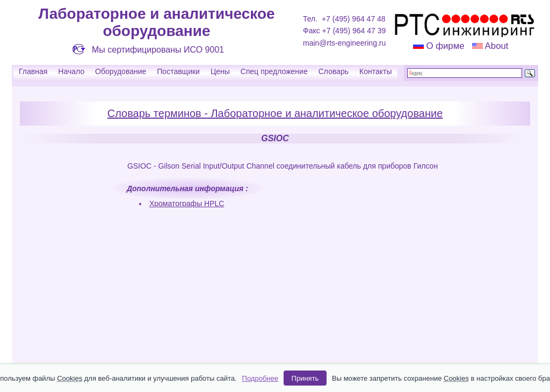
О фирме (445, 46)
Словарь (334, 71)
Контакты (375, 71)
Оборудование (121, 71)
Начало (71, 71)
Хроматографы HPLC (187, 204)
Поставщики (178, 71)
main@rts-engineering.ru (344, 43)
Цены (220, 71)
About (496, 46)
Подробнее (260, 378)
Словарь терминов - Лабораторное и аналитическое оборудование (275, 113)
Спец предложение (274, 71)
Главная (33, 71)
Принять (305, 378)
